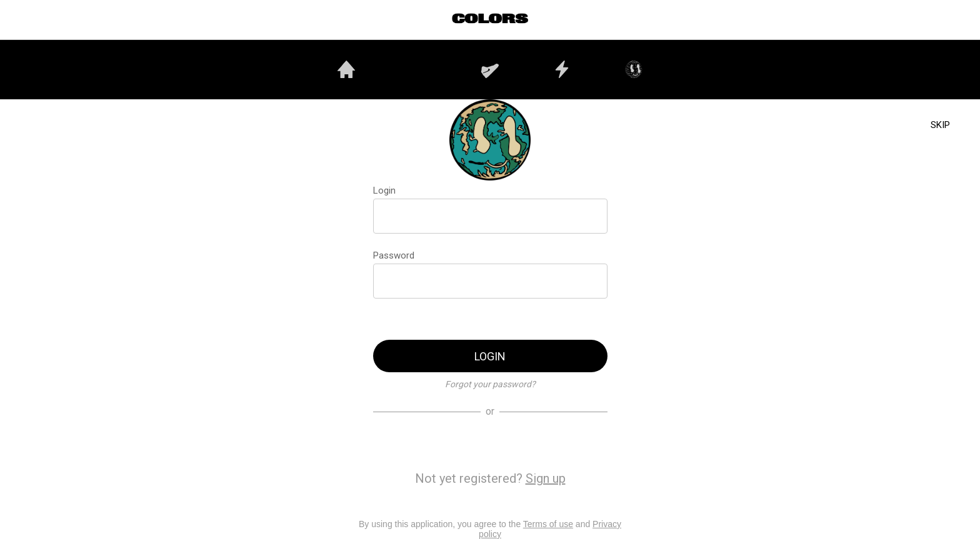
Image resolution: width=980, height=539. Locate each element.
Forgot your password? (490, 384)
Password (394, 255)
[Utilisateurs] (922, 20)
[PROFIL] (955, 20)
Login (384, 190)
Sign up (546, 478)
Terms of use (548, 524)
